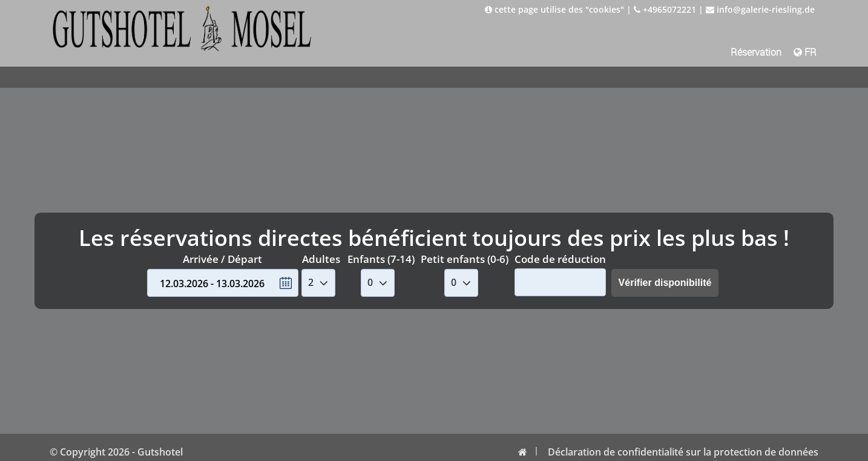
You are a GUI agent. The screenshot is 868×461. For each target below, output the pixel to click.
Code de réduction (560, 258)
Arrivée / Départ (222, 259)
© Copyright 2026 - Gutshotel (116, 452)
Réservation (756, 52)
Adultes (321, 259)
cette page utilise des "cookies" (554, 9)
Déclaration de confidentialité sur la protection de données (683, 452)
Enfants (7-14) (381, 259)
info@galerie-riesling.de (760, 9)
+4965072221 (665, 9)
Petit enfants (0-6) (465, 259)
